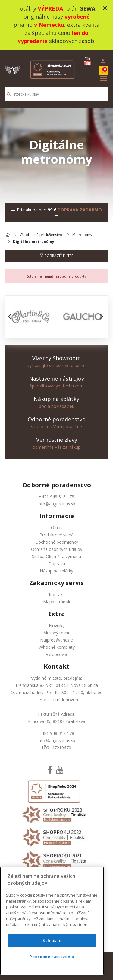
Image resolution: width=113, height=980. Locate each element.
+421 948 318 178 (56, 497)
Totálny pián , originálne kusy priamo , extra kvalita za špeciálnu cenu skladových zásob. (56, 25)
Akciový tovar (56, 633)
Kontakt (56, 595)
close (105, 8)
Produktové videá (56, 535)
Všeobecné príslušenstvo (41, 235)
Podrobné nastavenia (52, 957)
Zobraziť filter (57, 256)
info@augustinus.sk (56, 504)
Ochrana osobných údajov (57, 549)
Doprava (57, 564)
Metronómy (82, 235)
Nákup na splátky (56, 571)
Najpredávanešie (56, 640)
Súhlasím (52, 940)
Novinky (57, 625)
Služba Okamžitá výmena (56, 556)
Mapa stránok (57, 602)
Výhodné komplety (57, 647)
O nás (57, 528)
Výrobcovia (56, 654)
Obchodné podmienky (57, 542)
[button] (12, 317)
